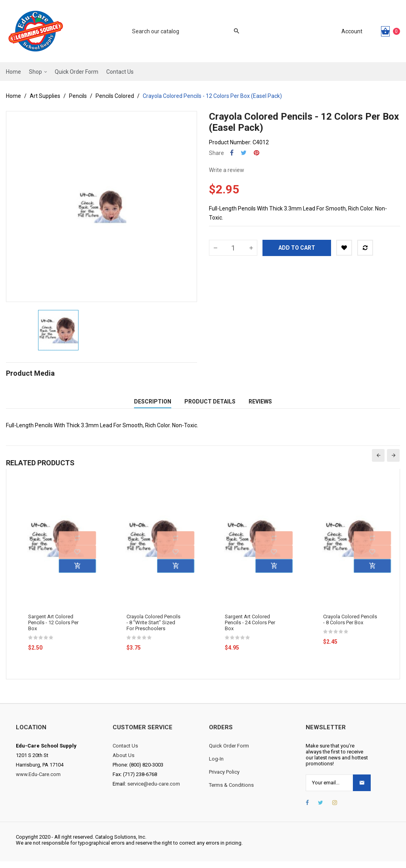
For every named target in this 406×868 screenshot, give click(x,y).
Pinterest (257, 153)
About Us (124, 762)
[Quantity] (233, 248)
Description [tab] (153, 405)
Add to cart (297, 248)
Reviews (260, 405)
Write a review (227, 170)
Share (232, 153)
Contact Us (125, 752)
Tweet (244, 153)
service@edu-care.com (154, 791)
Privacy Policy (224, 779)
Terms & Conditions (231, 792)
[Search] (182, 31)
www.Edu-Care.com (38, 781)
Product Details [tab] (210, 405)
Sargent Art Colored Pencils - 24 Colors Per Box (250, 629)
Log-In (216, 766)
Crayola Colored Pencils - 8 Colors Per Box (350, 626)
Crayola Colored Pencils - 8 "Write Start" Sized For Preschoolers (153, 629)
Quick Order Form (229, 752)
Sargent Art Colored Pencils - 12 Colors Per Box (53, 629)
